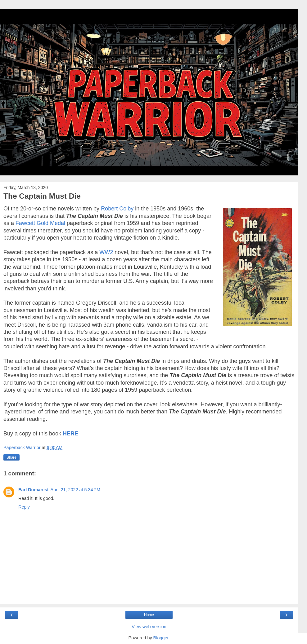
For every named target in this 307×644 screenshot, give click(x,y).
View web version (149, 627)
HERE (70, 434)
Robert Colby (117, 209)
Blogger (161, 638)
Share (11, 457)
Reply (24, 507)
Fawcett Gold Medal (40, 223)
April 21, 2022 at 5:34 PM (75, 490)
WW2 (106, 252)
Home (149, 615)
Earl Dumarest (34, 490)
